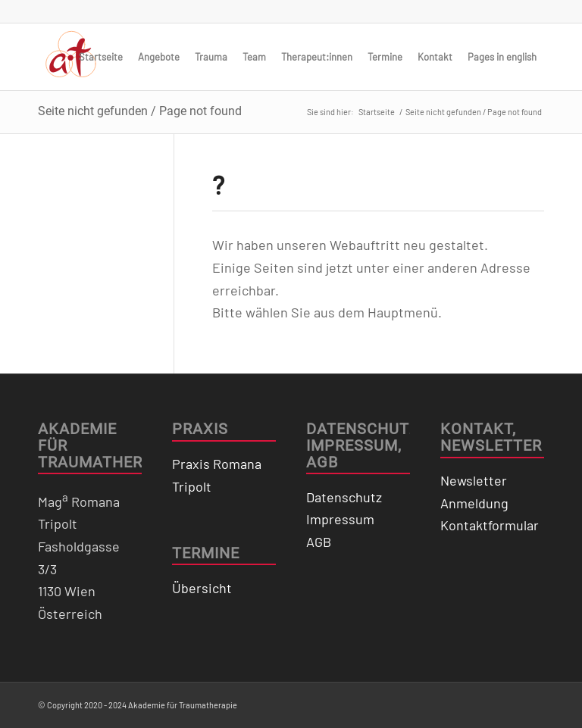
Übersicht (202, 588)
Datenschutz (344, 497)
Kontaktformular (490, 525)
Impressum (340, 519)
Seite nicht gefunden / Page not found (140, 111)
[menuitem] (101, 57)
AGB (319, 542)
